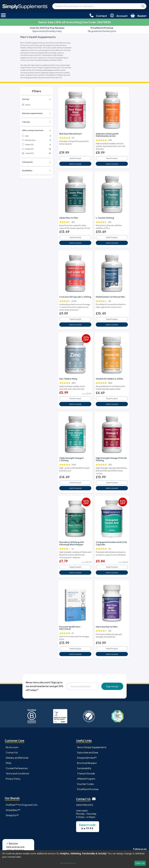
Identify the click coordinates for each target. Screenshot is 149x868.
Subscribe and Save (88, 752)
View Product (75, 158)
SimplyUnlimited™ (87, 757)
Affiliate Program (86, 778)
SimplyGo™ (12, 815)
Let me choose (68, 863)
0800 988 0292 (85, 804)
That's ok (140, 863)
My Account (12, 747)
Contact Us (12, 752)
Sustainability (84, 768)
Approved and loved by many (47, 29)
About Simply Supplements (92, 747)
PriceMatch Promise (88, 789)
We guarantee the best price (102, 29)
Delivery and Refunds (17, 757)
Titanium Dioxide (86, 773)
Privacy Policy (13, 778)
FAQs (9, 762)
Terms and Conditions (17, 773)
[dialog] (74, 859)
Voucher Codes (85, 783)
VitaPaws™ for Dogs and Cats (22, 804)
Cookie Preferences (17, 768)
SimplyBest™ (13, 809)
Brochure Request (87, 762)
